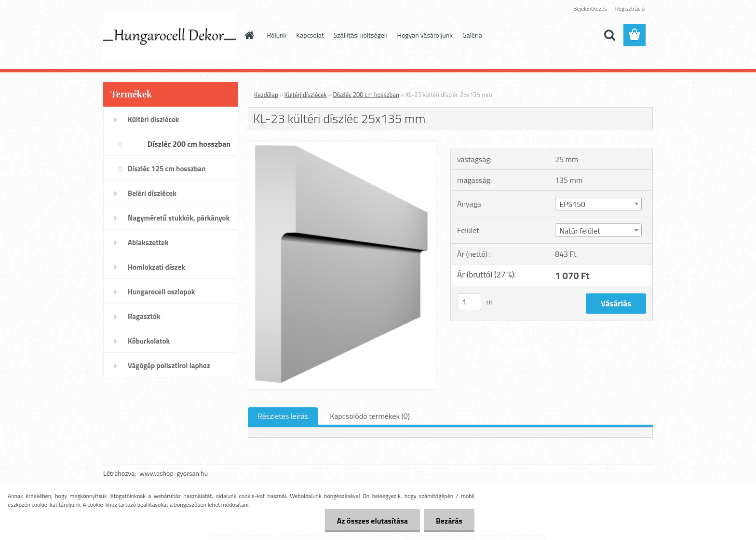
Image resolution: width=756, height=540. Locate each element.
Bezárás (449, 521)
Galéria (472, 35)
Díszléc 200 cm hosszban (189, 144)
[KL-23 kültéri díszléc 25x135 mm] (342, 144)
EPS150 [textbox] (572, 204)
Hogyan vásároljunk (425, 35)
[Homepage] (249, 35)
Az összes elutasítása (372, 521)
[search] (609, 35)
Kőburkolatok (149, 341)
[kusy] (469, 302)
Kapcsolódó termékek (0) (370, 416)
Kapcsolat (310, 35)
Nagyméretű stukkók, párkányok (179, 218)
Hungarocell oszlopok (161, 292)
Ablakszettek (148, 242)
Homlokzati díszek (156, 267)
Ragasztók (144, 316)
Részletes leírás (283, 416)
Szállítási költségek (361, 35)
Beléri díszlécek (152, 193)
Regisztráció (630, 8)
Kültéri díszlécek (154, 119)
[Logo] (169, 36)
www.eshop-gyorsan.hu (174, 473)
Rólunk (277, 35)
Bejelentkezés (590, 8)
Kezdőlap (266, 95)
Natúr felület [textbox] (580, 231)
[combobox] (598, 204)
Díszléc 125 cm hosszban (167, 169)
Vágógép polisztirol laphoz (169, 366)
